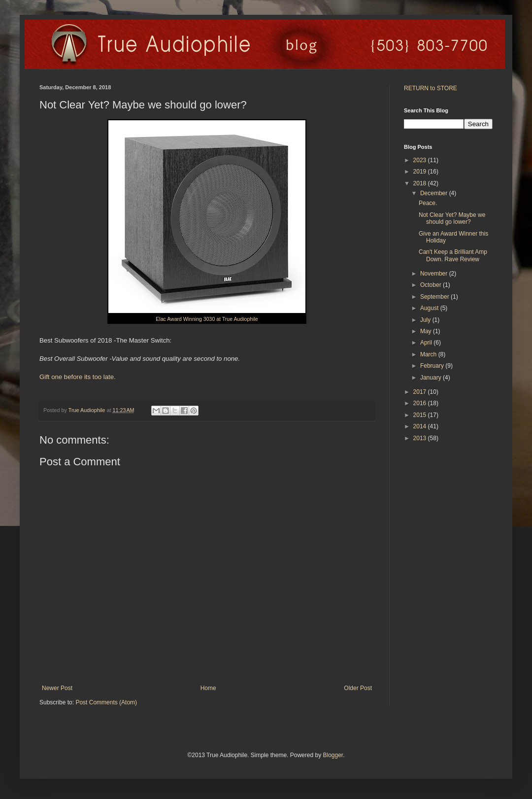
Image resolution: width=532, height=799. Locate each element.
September (435, 297)
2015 (421, 415)
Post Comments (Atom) (106, 702)
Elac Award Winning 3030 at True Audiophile (207, 319)
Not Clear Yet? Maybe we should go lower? (452, 218)
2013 (421, 438)
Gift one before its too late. (78, 377)
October (432, 285)
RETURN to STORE (431, 88)
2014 (421, 426)
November (435, 274)
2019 (421, 172)
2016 (421, 403)
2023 (421, 160)
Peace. (428, 203)
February (433, 366)
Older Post (358, 688)
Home (208, 688)
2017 (421, 392)
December (435, 193)
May (427, 331)
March (429, 354)
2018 (421, 183)
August (430, 308)
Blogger (333, 755)
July (426, 320)
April (427, 343)
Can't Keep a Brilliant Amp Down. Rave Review (453, 255)
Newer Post (57, 688)
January (432, 378)
